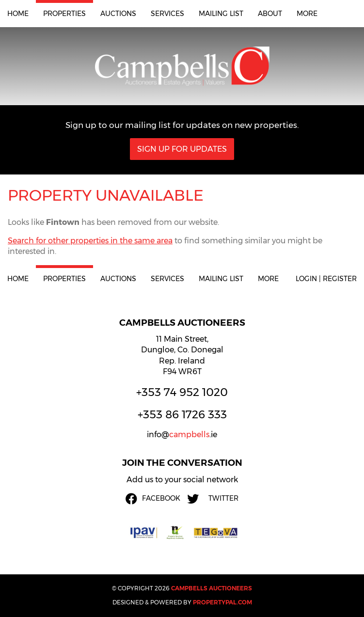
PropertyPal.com (222, 602)
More (307, 14)
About (270, 14)
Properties (64, 14)
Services (167, 14)
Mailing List (221, 14)
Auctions (118, 14)
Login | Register (326, 279)
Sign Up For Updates (182, 149)
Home (18, 14)
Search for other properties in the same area (90, 241)
